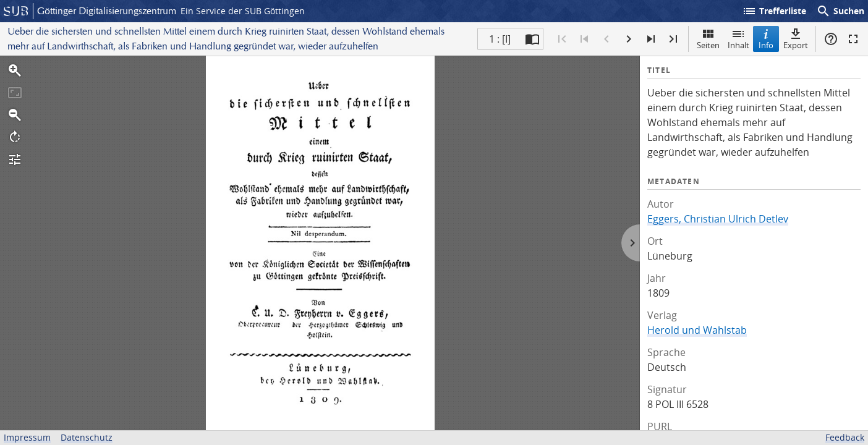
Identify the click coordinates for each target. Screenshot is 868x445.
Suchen (840, 11)
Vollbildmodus (853, 39)
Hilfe (831, 39)
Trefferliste (774, 11)
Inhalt (738, 39)
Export (796, 39)
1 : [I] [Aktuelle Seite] (500, 39)
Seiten (708, 39)
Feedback (845, 437)
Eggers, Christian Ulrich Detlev (718, 219)
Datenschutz (87, 437)
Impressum (27, 437)
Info (766, 39)
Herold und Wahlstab (697, 330)
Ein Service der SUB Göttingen (243, 11)
